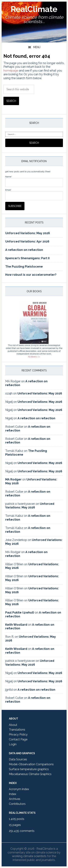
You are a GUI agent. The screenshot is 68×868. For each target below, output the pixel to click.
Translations (17, 730)
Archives (15, 799)
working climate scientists (29, 856)
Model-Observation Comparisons (31, 764)
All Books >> (34, 357)
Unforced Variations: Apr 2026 (27, 242)
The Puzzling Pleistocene (24, 267)
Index (13, 794)
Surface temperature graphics (29, 769)
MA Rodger (13, 479)
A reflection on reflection (24, 250)
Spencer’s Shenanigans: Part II (27, 258)
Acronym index (19, 789)
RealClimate (34, 9)
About (13, 725)
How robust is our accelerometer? (31, 275)
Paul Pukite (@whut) (20, 613)
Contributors (17, 804)
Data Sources (18, 759)
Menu (37, 47)
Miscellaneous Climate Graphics (30, 774)
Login (13, 744)
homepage (11, 71)
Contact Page (18, 739)
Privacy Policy (18, 734)
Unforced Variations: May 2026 (28, 233)
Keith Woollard (16, 625)
